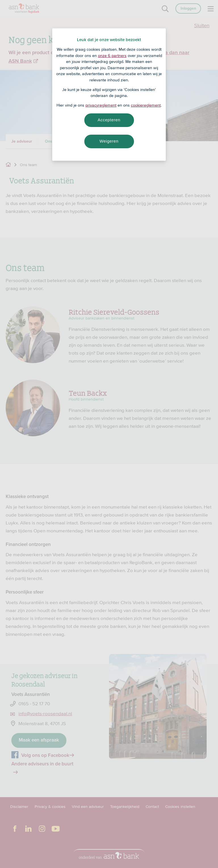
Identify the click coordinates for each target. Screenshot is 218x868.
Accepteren (109, 120)
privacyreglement (101, 105)
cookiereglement (146, 105)
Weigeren (109, 141)
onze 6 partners (112, 56)
